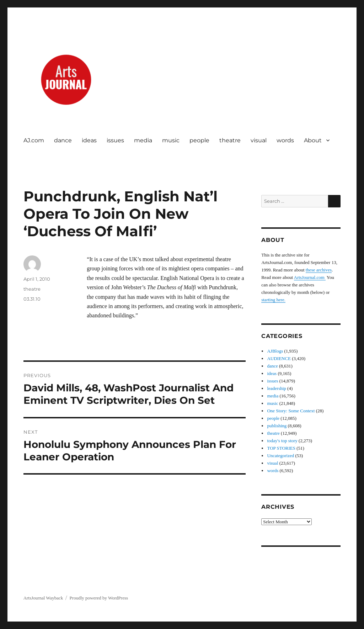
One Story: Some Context (291, 411)
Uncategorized (280, 456)
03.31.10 (32, 299)
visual (259, 140)
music (171, 140)
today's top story (282, 441)
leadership (276, 388)
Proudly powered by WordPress (99, 598)
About (313, 140)
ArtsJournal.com (310, 277)
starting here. (273, 300)
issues (115, 140)
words (285, 140)
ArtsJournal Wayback (43, 598)
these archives (319, 270)
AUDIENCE (279, 358)
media (143, 140)
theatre (230, 140)
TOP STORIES (281, 448)
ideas (89, 140)
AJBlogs (275, 351)
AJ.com (34, 140)
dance (63, 140)
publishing (277, 426)
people (199, 140)
